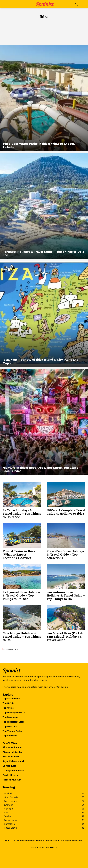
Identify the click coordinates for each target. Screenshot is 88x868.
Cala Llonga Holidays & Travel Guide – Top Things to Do (22, 636)
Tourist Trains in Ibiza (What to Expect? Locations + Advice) (19, 554)
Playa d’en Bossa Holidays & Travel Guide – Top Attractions (65, 554)
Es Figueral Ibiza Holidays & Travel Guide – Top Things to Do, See (21, 595)
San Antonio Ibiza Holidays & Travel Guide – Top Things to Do (66, 595)
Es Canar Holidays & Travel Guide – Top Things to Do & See (22, 514)
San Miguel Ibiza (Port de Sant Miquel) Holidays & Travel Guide (65, 636)
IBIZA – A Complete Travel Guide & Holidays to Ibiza (66, 512)
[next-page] (8, 649)
